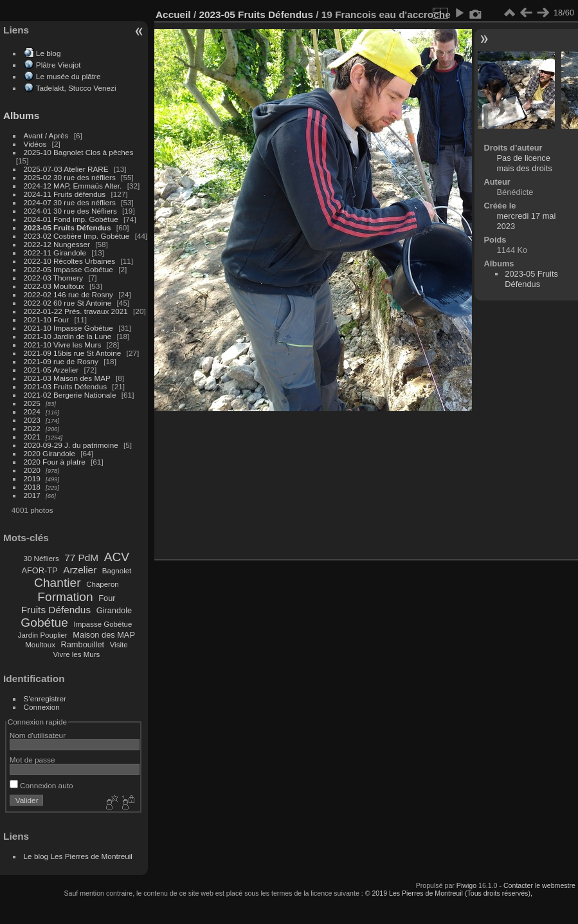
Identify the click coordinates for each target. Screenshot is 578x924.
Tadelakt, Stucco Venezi (76, 88)
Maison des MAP (104, 635)
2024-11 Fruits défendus (65, 194)
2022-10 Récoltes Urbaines (70, 261)
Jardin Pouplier (43, 635)
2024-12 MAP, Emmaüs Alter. (73, 186)
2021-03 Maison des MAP (67, 378)
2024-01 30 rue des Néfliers (71, 211)
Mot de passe (32, 760)
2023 (32, 420)
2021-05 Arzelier (51, 370)
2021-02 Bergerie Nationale (70, 395)
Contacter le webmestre (539, 885)
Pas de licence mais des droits (525, 163)
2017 (32, 495)
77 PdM (81, 558)
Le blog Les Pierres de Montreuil (78, 856)
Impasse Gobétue (103, 624)
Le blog (49, 53)
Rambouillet (83, 644)
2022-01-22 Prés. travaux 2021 (76, 311)
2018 (32, 487)
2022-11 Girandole (55, 253)
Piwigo (466, 885)
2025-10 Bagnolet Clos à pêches (79, 152)
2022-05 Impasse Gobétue (68, 269)
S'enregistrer (45, 698)
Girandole (114, 610)
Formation (65, 597)
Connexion (42, 707)
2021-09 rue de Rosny (61, 361)
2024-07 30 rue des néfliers (70, 202)
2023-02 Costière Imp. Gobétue (77, 236)
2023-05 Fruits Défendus (68, 227)
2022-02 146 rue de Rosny (68, 294)
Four (107, 598)
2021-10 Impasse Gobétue (68, 328)
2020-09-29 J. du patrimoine (71, 445)
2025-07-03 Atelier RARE (66, 169)
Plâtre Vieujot (59, 65)
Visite (119, 645)
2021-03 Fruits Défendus (66, 386)
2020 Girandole (50, 453)
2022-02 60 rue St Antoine (68, 303)
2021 (32, 437)
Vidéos (35, 144)
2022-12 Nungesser (57, 244)
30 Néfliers (41, 559)
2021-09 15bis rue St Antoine (73, 353)
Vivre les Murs (77, 654)
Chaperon (103, 584)
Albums (21, 116)
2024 (32, 411)
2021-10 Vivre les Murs (63, 345)
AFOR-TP (39, 570)
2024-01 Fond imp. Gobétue (71, 219)
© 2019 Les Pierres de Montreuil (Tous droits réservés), (449, 893)
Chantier (58, 583)
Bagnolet (117, 571)
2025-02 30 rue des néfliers (70, 177)
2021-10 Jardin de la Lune (68, 336)
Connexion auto (41, 785)
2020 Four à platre (55, 462)
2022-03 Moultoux (54, 286)
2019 (32, 478)
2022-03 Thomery (54, 278)
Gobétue (44, 623)
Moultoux (40, 645)
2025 (32, 403)
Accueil (173, 14)
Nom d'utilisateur (38, 735)
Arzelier (80, 570)
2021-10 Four (47, 319)
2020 (32, 470)
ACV (117, 557)
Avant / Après (46, 135)
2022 (32, 428)
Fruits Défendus (56, 610)
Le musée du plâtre (68, 76)
